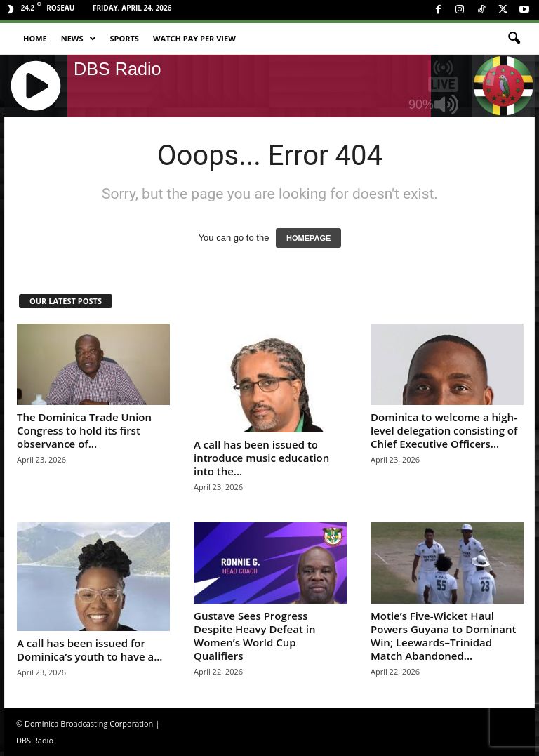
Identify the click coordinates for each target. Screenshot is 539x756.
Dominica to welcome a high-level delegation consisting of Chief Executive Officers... (444, 430)
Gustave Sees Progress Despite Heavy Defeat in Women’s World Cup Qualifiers (254, 636)
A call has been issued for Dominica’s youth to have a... (89, 650)
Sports (125, 38)
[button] (514, 39)
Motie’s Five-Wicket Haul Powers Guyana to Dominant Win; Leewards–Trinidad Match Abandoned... (444, 636)
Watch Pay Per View (194, 38)
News (79, 39)
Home (35, 38)
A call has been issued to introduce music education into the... (261, 458)
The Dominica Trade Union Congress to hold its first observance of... (84, 430)
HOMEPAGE (308, 238)
